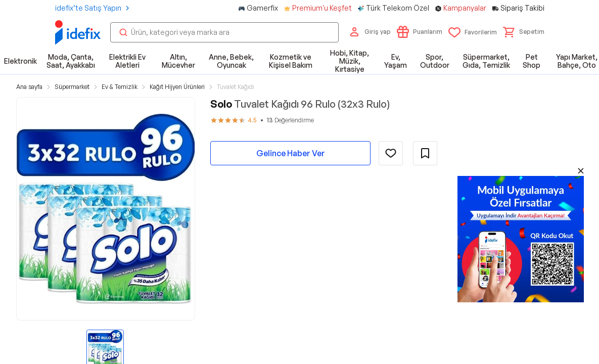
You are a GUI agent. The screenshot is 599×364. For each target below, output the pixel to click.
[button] (524, 32)
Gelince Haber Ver (291, 153)
